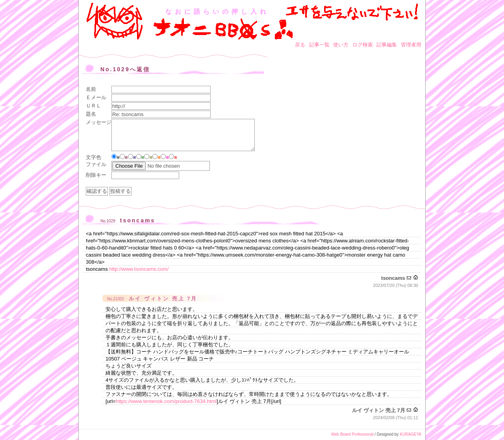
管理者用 (411, 45)
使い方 (341, 45)
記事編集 (387, 45)
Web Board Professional (352, 434)
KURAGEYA (410, 434)
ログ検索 (363, 45)
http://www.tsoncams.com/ (139, 269)
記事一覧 (319, 45)
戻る (300, 45)
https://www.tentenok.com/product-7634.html (166, 401)
